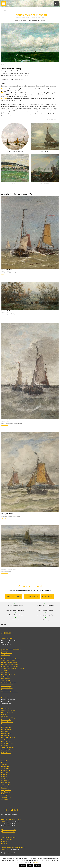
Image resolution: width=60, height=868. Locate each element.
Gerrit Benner (5, 767)
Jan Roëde (4, 796)
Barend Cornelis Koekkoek (9, 663)
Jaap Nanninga (6, 792)
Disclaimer (4, 843)
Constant (4, 774)
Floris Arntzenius (6, 708)
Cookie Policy (5, 841)
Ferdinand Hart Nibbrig (8, 718)
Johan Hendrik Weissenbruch (10, 692)
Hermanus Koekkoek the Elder (10, 665)
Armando (4, 765)
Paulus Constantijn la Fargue (10, 667)
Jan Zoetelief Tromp (7, 688)
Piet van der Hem (6, 720)
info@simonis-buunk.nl (8, 825)
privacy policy (39, 863)
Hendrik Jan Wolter (7, 751)
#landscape (40, 86)
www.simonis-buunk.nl (8, 823)
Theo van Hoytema (7, 722)
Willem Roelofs (6, 680)
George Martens (6, 734)
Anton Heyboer (6, 782)
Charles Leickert (6, 676)
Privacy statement (7, 839)
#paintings (22, 86)
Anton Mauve (5, 672)
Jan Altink (4, 761)
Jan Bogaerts (5, 769)
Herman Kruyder (6, 728)
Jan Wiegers (5, 800)
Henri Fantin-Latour (7, 712)
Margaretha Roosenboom (9, 682)
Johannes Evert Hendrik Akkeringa (11, 649)
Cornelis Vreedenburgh (8, 747)
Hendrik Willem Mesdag (8, 674)
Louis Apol (4, 651)
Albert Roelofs (6, 678)
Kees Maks (4, 732)
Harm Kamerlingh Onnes (8, 737)
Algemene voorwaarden (8, 838)
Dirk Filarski (5, 714)
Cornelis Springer (6, 686)
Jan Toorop (5, 745)
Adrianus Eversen (7, 657)
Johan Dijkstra (5, 778)
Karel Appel (5, 763)
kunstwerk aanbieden (8, 832)
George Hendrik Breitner (8, 710)
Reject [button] (30, 865)
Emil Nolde (4, 794)
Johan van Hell (6, 780)
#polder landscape (51, 86)
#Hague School (31, 86)
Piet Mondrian (5, 736)
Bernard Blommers (7, 653)
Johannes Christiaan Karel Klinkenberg (13, 668)
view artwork (5, 275)
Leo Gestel (5, 716)
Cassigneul (5, 772)
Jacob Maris (5, 670)
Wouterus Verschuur (7, 690)
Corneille (4, 776)
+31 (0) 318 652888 (32, 596)
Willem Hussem (6, 784)
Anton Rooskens (6, 798)
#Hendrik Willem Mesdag (9, 86)
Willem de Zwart (6, 753)
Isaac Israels (5, 724)
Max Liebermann (6, 730)
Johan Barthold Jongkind (8, 661)
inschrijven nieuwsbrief (9, 830)
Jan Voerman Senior (7, 743)
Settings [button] (23, 865)
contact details (47, 596)
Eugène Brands (6, 771)
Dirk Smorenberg (6, 741)
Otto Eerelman (6, 655)
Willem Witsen (6, 749)
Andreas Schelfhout (7, 684)
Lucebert (4, 788)
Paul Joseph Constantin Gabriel (10, 659)
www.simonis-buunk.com (9, 851)
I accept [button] (38, 865)
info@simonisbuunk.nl (14, 596)
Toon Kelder (5, 726)
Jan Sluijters (5, 739)
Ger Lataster (5, 786)
